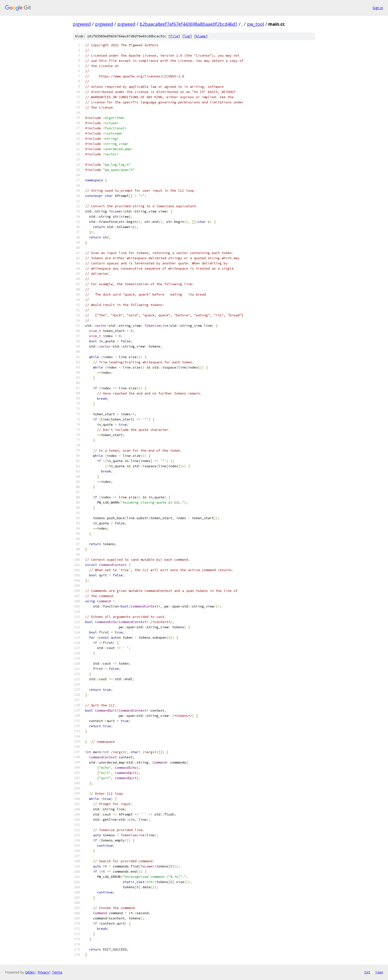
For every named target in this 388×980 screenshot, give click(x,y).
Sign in (378, 8)
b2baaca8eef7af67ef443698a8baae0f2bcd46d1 (189, 24)
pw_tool (255, 24)
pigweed (82, 24)
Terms (57, 972)
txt (367, 972)
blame (201, 36)
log (187, 36)
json (379, 972)
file (174, 36)
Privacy (43, 972)
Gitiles (30, 972)
